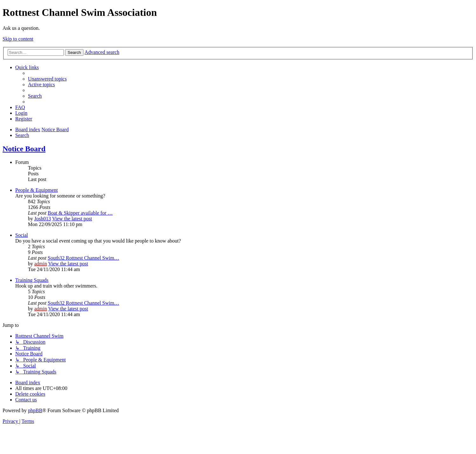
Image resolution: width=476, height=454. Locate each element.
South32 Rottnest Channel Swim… (83, 258)
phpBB (35, 410)
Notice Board (24, 149)
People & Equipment (36, 190)
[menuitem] (47, 79)
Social (22, 235)
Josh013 (43, 219)
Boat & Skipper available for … (80, 213)
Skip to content (18, 39)
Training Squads (32, 280)
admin (41, 264)
